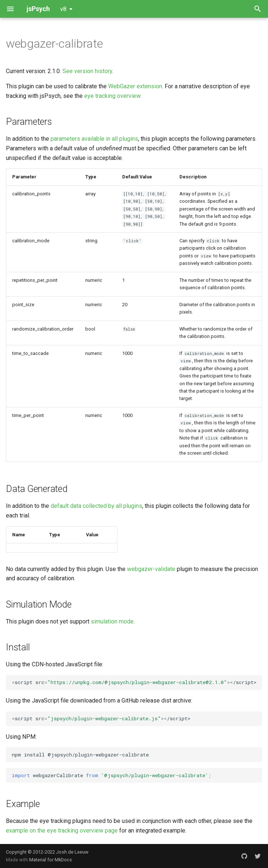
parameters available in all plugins (94, 139)
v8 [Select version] (63, 9)
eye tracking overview (112, 96)
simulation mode (112, 621)
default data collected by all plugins (96, 506)
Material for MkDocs (51, 860)
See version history (87, 71)
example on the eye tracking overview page (62, 831)
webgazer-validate (151, 569)
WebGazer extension (135, 86)
